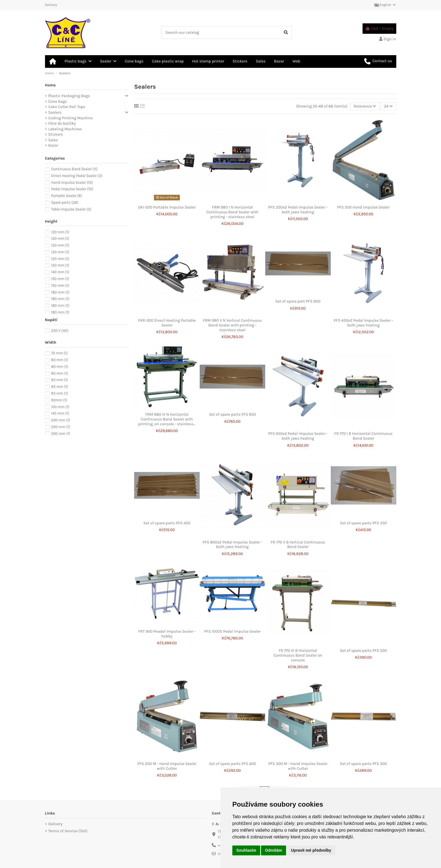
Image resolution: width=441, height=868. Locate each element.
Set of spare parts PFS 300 (363, 764)
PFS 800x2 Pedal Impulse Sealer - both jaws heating (232, 545)
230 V (60, 331)
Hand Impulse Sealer (72, 183)
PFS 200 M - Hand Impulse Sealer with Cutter (167, 766)
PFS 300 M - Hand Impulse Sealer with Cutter (298, 766)
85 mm (60, 380)
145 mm (60, 413)
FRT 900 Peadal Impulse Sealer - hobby (167, 634)
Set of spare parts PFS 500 (364, 651)
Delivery (51, 5)
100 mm (60, 407)
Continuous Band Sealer (74, 169)
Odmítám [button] (274, 850)
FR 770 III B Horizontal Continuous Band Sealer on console (298, 655)
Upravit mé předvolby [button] (311, 850)
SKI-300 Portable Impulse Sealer (167, 207)
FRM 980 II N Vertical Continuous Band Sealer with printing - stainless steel (232, 325)
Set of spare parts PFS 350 (364, 523)
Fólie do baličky (62, 123)
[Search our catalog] (286, 33)
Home (50, 85)
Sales (53, 140)
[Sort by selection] (365, 106)
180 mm (60, 292)
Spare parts (65, 203)
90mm (59, 400)
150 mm (60, 279)
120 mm (60, 232)
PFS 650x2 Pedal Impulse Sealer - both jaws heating (298, 436)
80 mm (60, 360)
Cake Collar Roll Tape (67, 107)
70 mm (59, 353)
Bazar (53, 145)
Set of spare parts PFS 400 (232, 764)
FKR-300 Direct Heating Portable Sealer (167, 323)
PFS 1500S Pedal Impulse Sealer (232, 631)
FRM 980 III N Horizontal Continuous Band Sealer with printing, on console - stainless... (167, 419)
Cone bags (58, 101)
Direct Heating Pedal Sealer (77, 176)
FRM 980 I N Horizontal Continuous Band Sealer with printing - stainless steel (232, 212)
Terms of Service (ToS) (68, 831)
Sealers (55, 112)
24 (388, 106)
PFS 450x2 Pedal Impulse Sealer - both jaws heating (364, 323)
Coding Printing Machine (71, 118)
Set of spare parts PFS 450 (167, 523)
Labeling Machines (65, 129)
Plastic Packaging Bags (69, 96)
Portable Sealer (67, 196)
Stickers (56, 134)
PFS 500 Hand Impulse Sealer (364, 207)
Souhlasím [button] (246, 850)
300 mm (61, 434)
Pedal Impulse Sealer (72, 189)
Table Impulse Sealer (71, 209)
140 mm (60, 272)
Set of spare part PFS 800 (298, 301)
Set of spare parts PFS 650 (232, 414)
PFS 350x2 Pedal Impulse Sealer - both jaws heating (298, 210)
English (385, 5)
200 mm (61, 420)
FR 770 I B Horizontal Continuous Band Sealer (364, 436)
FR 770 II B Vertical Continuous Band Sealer (298, 545)
